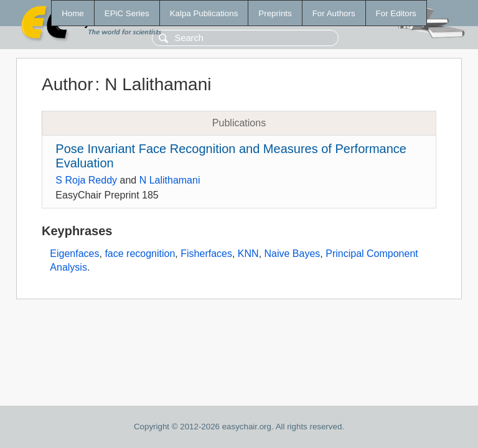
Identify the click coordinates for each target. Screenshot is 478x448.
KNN (248, 254)
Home (73, 13)
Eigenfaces (74, 254)
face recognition (140, 254)
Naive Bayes (293, 254)
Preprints (275, 13)
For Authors (334, 13)
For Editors (396, 13)
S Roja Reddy (86, 180)
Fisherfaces (206, 254)
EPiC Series (127, 13)
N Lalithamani (170, 180)
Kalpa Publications (204, 13)
